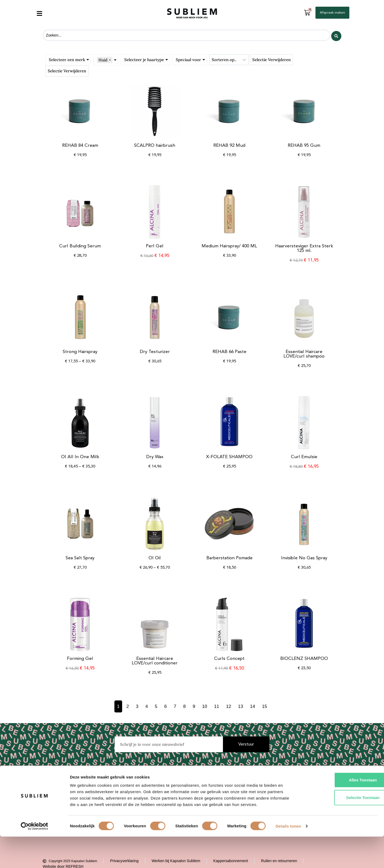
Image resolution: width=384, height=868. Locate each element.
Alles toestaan (340, 811)
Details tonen (288, 857)
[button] (39, 13)
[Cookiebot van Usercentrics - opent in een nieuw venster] (35, 858)
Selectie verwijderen (271, 59)
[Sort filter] (229, 59)
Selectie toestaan (339, 829)
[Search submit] (336, 35)
